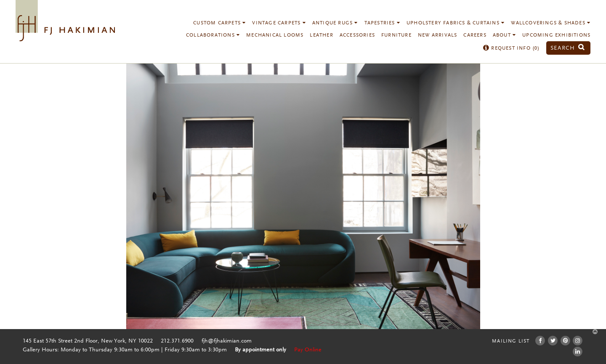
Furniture (396, 35)
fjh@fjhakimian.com (227, 341)
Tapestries (382, 23)
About (504, 35)
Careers (475, 35)
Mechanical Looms (275, 35)
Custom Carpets (219, 23)
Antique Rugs (335, 23)
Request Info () (512, 48)
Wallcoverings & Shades (551, 23)
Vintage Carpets (279, 23)
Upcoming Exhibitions (556, 35)
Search (568, 48)
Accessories (357, 35)
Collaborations (213, 35)
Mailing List (511, 341)
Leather (321, 35)
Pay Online (308, 350)
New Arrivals (437, 35)
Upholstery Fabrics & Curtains (456, 23)
